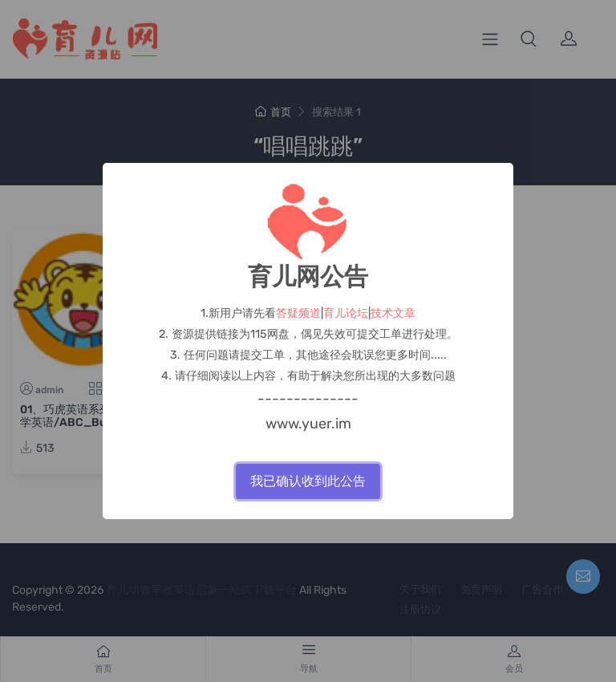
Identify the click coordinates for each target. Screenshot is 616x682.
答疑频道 (298, 313)
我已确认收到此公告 (308, 481)
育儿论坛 (346, 313)
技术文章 (393, 313)
